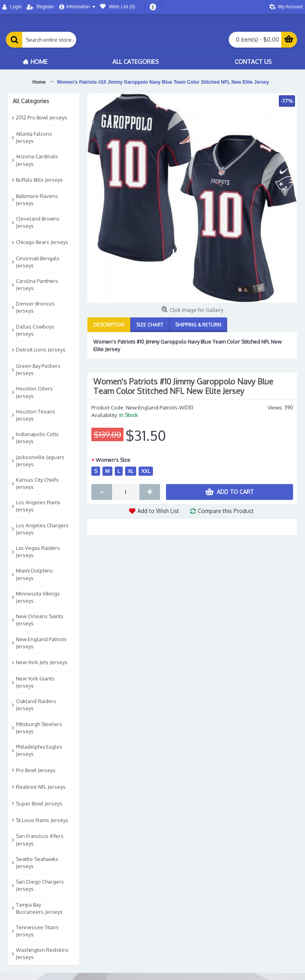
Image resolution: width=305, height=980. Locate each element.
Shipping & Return (198, 325)
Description (109, 325)
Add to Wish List (158, 511)
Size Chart (150, 325)
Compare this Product (226, 511)
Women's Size (113, 460)
